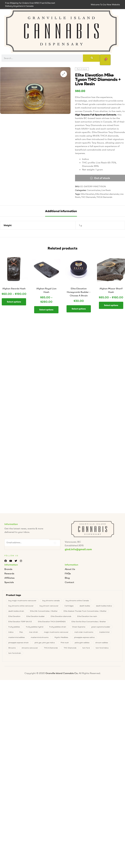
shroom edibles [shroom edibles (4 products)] (102, 643)
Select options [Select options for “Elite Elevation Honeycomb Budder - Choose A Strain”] (79, 309)
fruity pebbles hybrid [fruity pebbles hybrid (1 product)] (35, 628)
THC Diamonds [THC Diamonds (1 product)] (70, 649)
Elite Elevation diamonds (107, 194)
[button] (64, 74)
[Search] (91, 58)
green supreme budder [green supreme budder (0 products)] (101, 628)
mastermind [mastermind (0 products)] (104, 633)
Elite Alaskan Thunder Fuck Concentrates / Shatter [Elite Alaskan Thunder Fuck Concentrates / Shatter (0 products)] (85, 612)
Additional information (61, 211)
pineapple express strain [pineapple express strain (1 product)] (18, 643)
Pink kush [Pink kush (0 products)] (65, 643)
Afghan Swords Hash (14, 288)
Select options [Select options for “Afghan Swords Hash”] (14, 302)
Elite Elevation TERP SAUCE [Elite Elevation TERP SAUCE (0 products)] (20, 622)
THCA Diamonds (104, 197)
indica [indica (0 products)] (11, 633)
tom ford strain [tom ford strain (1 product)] (15, 654)
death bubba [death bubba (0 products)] (85, 607)
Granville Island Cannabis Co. (62, 674)
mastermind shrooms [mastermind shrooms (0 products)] (40, 638)
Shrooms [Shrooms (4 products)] (12, 649)
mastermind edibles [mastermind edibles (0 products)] (17, 638)
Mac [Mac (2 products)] (21, 633)
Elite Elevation (88, 194)
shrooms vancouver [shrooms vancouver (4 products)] (30, 649)
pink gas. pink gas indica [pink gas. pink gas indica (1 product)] (45, 643)
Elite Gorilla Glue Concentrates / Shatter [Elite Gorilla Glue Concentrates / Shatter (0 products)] (89, 622)
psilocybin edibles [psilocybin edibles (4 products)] (82, 643)
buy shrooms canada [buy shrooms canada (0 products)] (51, 601)
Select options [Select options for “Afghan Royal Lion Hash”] (46, 310)
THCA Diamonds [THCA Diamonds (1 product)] (51, 649)
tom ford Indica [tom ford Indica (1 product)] (102, 649)
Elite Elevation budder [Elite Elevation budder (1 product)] (36, 617)
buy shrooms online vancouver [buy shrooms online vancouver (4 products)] (21, 607)
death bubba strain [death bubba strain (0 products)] (16, 612)
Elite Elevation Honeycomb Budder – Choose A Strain (79, 292)
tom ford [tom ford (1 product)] (86, 649)
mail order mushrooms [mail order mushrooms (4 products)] (84, 633)
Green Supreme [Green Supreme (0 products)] (79, 628)
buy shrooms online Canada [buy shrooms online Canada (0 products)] (77, 601)
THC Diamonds (88, 197)
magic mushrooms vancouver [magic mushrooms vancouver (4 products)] (56, 633)
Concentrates (94, 190)
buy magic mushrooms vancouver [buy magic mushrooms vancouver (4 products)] (22, 601)
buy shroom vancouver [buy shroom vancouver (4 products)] (49, 607)
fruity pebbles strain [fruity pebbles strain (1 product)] (58, 628)
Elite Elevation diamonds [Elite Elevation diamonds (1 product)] (61, 617)
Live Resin (106, 190)
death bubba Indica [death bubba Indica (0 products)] (104, 607)
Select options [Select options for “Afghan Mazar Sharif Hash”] (111, 305)
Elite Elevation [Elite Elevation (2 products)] (14, 617)
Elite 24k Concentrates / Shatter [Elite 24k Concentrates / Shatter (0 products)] (44, 612)
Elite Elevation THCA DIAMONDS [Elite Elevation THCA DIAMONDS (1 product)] (52, 622)
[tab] (61, 211)
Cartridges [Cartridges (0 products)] (69, 607)
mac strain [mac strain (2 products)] (33, 633)
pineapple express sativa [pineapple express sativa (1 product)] (84, 638)
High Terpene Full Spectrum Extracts (96, 115)
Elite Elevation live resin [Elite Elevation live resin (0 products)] (87, 617)
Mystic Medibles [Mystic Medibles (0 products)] (61, 638)
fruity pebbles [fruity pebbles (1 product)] (14, 628)
